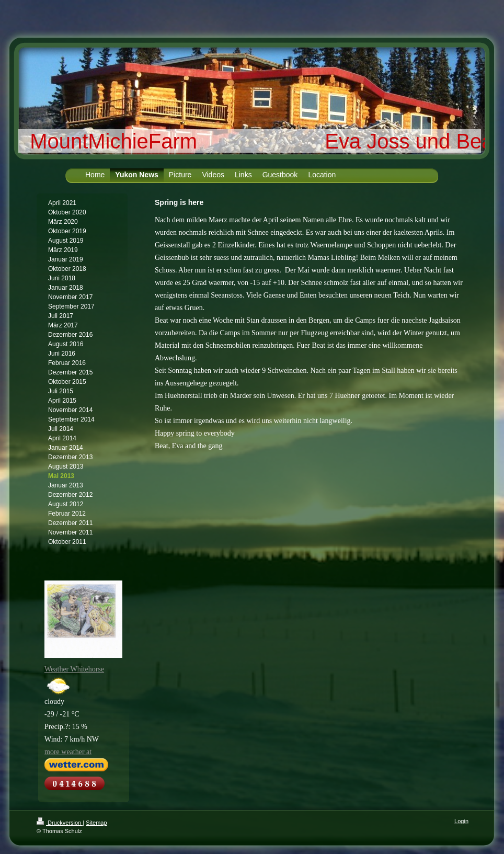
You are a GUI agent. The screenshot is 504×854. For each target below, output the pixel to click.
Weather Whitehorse (74, 669)
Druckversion (60, 823)
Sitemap (96, 823)
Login (461, 821)
